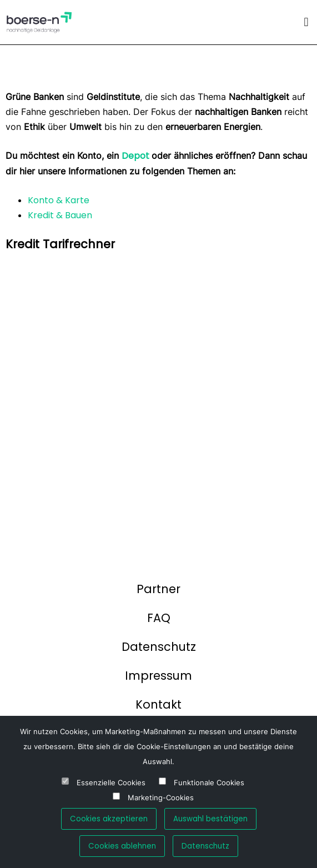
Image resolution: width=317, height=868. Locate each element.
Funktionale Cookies (209, 783)
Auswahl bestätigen (210, 819)
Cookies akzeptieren (109, 819)
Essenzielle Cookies (111, 783)
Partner (158, 589)
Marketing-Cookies (161, 798)
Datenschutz (159, 647)
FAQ (159, 618)
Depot (137, 156)
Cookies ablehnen (122, 846)
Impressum (158, 676)
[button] (306, 22)
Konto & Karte (59, 200)
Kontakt (158, 704)
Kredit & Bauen (60, 215)
